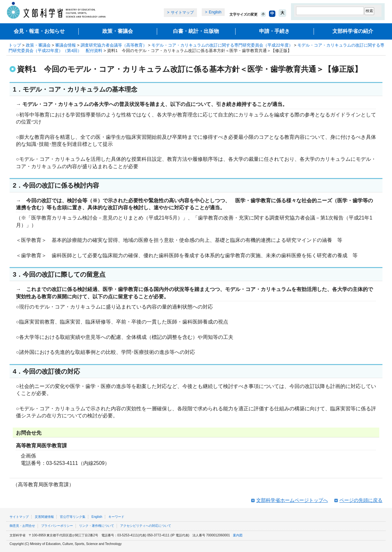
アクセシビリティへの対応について (146, 526)
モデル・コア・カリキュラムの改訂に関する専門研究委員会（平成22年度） (222, 45)
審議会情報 (65, 45)
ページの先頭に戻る (361, 500)
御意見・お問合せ (22, 526)
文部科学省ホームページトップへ (292, 500)
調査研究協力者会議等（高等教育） (114, 45)
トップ (15, 45)
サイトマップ (182, 12)
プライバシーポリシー (57, 526)
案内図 (238, 535)
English (215, 12)
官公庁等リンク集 (73, 517)
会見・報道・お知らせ (39, 31)
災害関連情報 (44, 517)
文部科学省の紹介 (353, 31)
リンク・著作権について (97, 526)
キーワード (116, 517)
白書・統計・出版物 (196, 31)
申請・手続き (274, 31)
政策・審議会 (118, 31)
